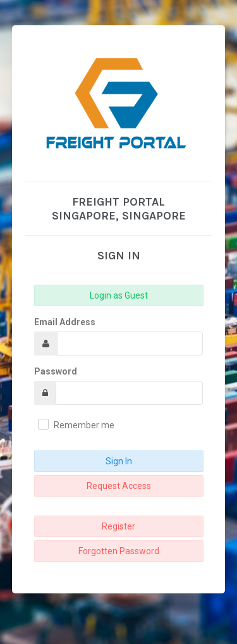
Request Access (119, 486)
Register (118, 526)
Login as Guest (119, 295)
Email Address (65, 322)
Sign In (119, 461)
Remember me (84, 425)
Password (56, 371)
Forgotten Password (119, 551)
